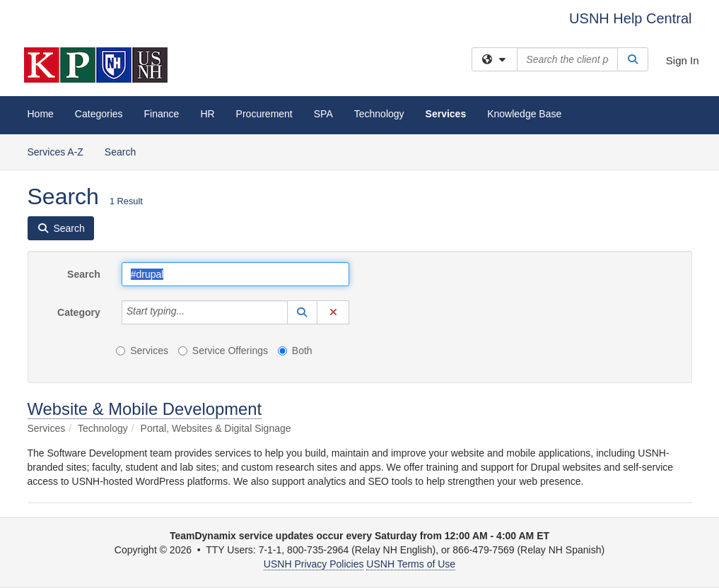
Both (295, 351)
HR (207, 114)
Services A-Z (55, 152)
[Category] (192, 312)
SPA (323, 114)
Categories (99, 114)
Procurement (264, 114)
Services (446, 114)
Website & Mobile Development (145, 409)
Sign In (683, 60)
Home (41, 114)
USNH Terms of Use (411, 564)
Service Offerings (223, 351)
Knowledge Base (524, 114)
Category (79, 312)
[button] (303, 312)
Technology (379, 114)
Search (125, 151)
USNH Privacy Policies (314, 564)
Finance (162, 114)
